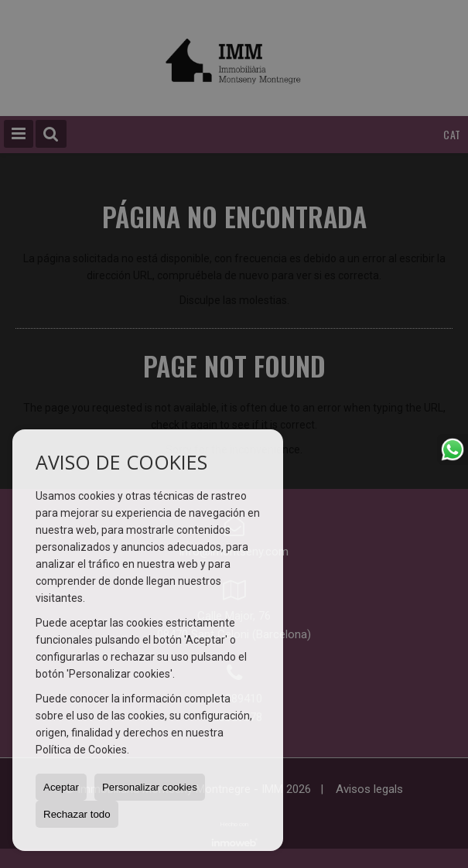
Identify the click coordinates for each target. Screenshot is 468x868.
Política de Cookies (81, 750)
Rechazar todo (77, 814)
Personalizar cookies (150, 787)
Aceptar (61, 787)
